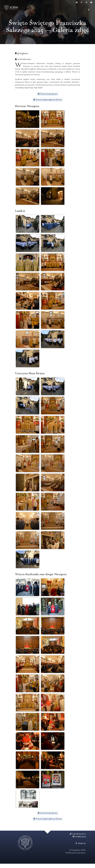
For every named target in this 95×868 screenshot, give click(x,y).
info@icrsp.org (79, 841)
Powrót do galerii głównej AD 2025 (47, 104)
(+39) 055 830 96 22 (78, 838)
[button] (89, 10)
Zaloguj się (81, 848)
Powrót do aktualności (48, 98)
